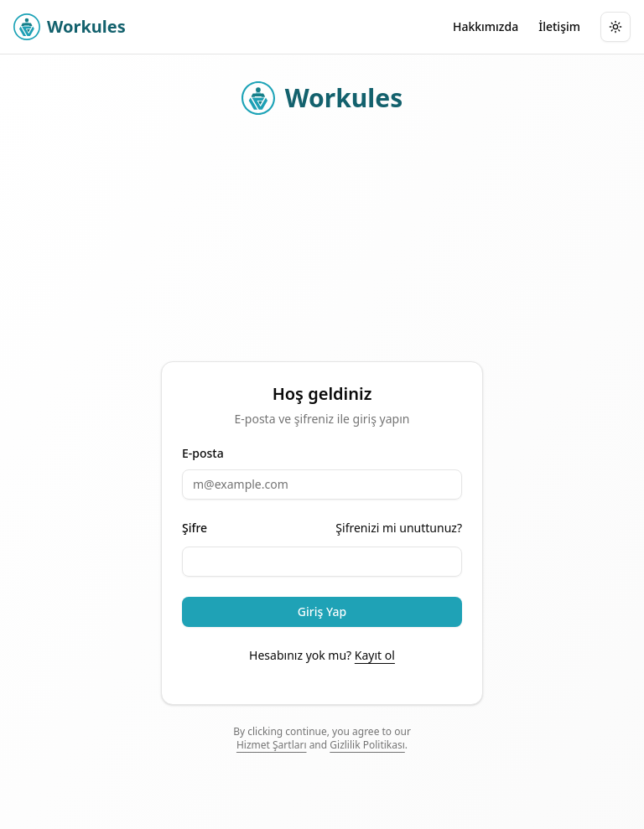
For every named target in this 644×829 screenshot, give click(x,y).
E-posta (203, 453)
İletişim (559, 26)
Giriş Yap (322, 611)
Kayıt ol (375, 655)
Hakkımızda (486, 26)
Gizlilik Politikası (367, 745)
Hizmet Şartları (272, 745)
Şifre (195, 528)
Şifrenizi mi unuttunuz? (399, 528)
